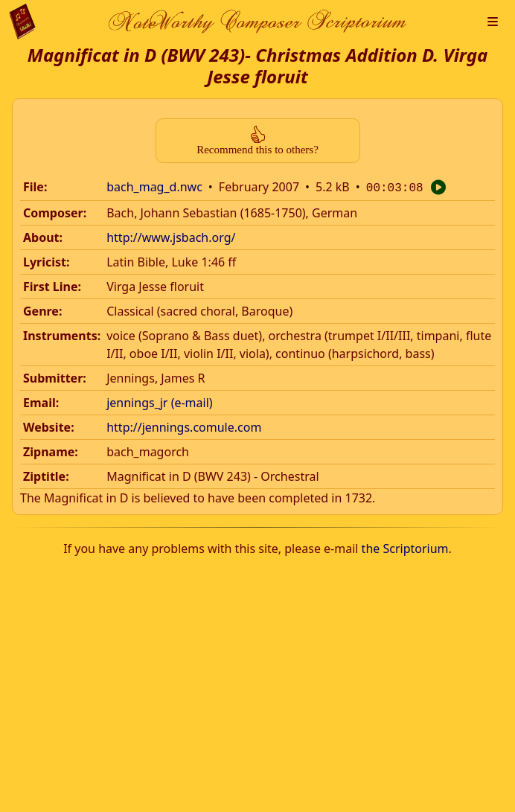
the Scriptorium (405, 547)
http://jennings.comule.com (184, 426)
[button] (493, 22)
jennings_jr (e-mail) (159, 401)
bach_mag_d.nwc (154, 187)
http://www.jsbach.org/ (171, 236)
